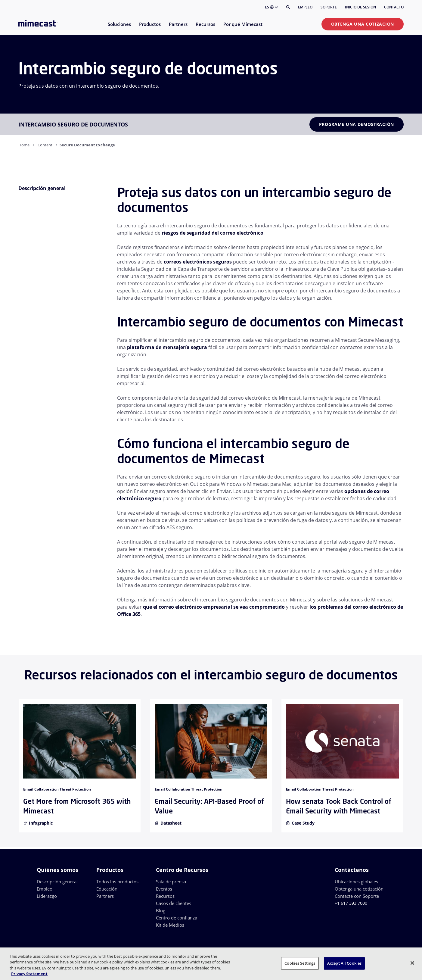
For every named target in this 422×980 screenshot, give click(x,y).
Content (45, 145)
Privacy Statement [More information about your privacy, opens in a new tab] (29, 974)
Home (24, 145)
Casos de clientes (174, 903)
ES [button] (272, 7)
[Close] (412, 963)
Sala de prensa (171, 882)
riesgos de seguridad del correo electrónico (213, 233)
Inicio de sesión (360, 7)
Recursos (165, 896)
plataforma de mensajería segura (167, 347)
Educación (107, 889)
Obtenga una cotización (363, 24)
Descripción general (57, 882)
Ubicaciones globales (356, 882)
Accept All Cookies (344, 963)
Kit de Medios (170, 925)
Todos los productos (117, 882)
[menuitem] (119, 28)
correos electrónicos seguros (198, 262)
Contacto (394, 7)
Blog (161, 910)
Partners (105, 896)
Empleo (305, 7)
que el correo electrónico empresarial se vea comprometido (214, 607)
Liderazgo (47, 896)
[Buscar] (288, 7)
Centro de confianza (177, 918)
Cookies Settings (300, 963)
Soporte (329, 7)
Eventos (164, 889)
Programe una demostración (357, 124)
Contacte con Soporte (357, 896)
